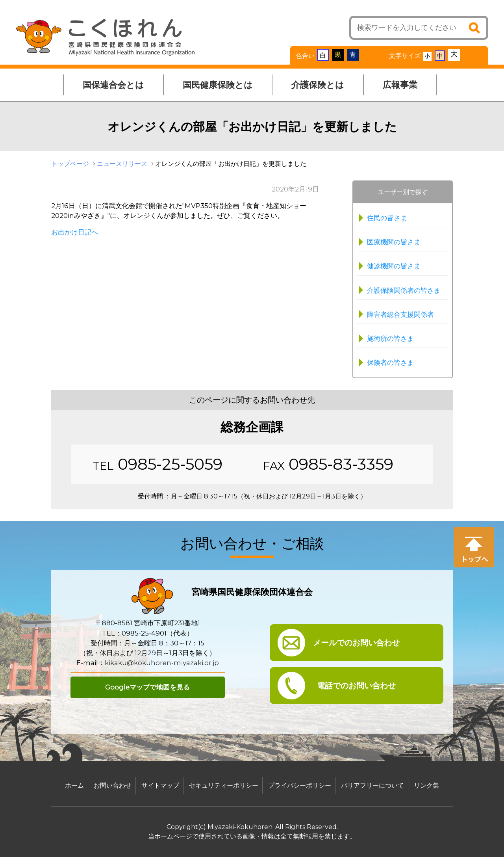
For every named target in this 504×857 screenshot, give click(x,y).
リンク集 (426, 785)
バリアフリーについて (372, 785)
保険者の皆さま (390, 363)
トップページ (70, 164)
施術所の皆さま (390, 338)
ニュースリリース (122, 164)
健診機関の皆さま (394, 266)
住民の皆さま (387, 218)
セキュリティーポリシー (224, 785)
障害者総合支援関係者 (400, 314)
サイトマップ (160, 785)
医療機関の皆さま (394, 242)
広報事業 (400, 85)
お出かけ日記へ (75, 232)
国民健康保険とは (218, 85)
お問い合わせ (113, 785)
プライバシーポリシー (300, 785)
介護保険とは (318, 85)
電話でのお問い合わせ (356, 686)
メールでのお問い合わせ (356, 643)
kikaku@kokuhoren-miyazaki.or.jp (162, 663)
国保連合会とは (113, 85)
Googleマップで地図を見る (147, 687)
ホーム (74, 785)
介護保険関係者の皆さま (404, 290)
